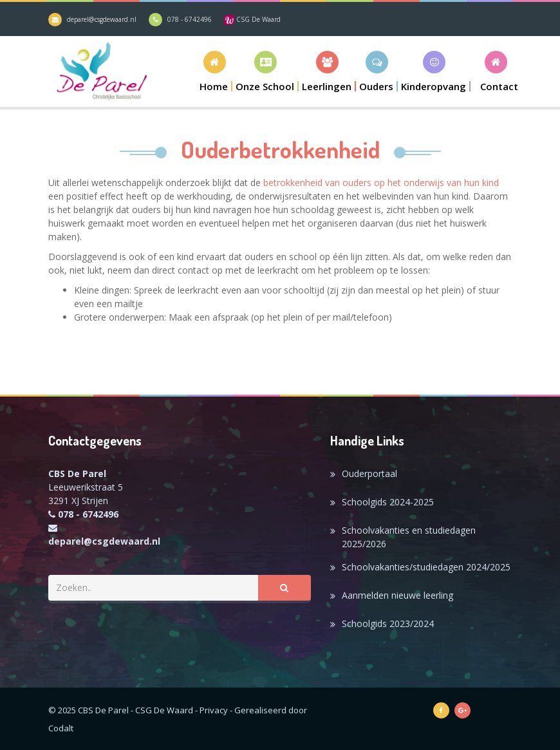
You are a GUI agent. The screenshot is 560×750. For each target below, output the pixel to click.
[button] (266, 71)
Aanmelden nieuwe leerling (397, 595)
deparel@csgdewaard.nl (102, 19)
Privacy (214, 710)
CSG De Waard (252, 19)
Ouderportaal (369, 473)
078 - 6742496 (190, 19)
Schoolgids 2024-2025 (388, 502)
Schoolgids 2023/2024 (388, 623)
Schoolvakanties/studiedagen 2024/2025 (426, 567)
